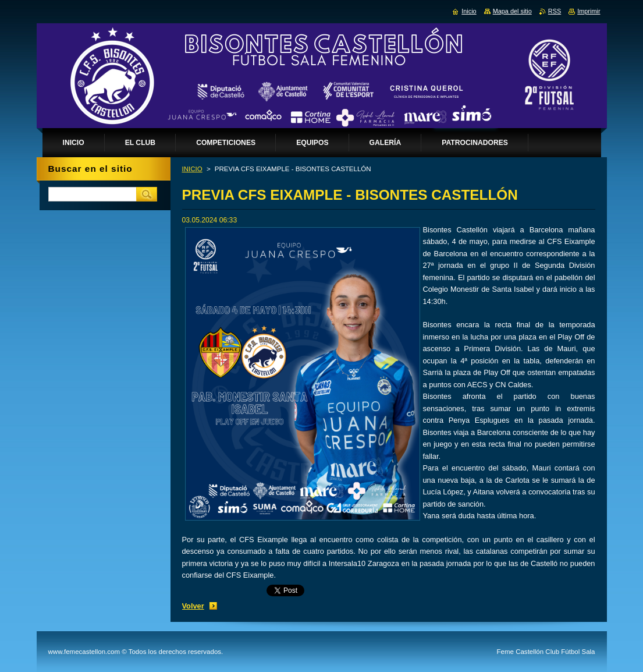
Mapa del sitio (512, 11)
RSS (555, 11)
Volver (193, 606)
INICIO (192, 169)
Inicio (469, 11)
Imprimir (589, 11)
